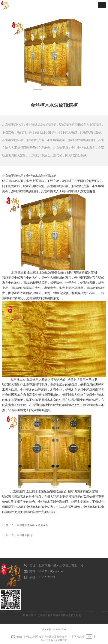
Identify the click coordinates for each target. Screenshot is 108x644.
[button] (102, 5)
